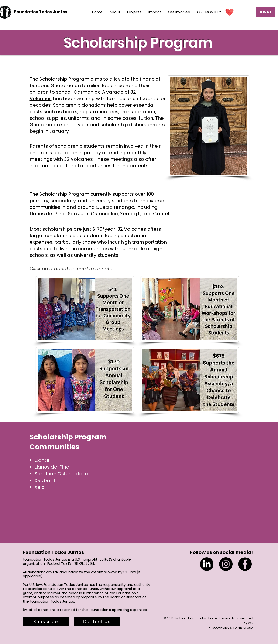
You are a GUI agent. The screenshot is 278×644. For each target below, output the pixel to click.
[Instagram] (226, 564)
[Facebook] (245, 564)
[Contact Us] (97, 622)
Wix (251, 623)
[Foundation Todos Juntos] (41, 12)
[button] (46, 622)
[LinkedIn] (207, 564)
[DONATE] (266, 12)
